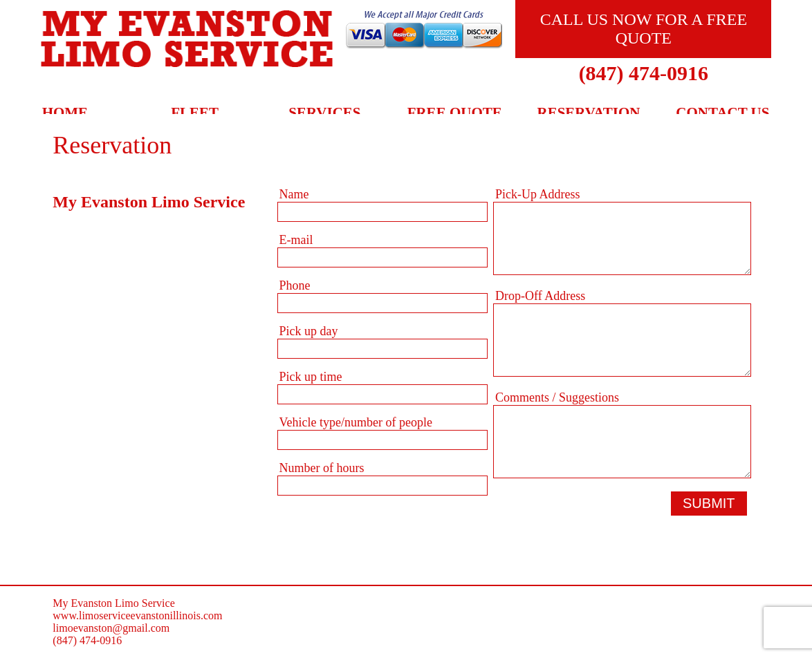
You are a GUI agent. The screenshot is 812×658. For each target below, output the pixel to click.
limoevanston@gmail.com (111, 628)
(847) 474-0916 (644, 73)
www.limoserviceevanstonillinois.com (137, 615)
